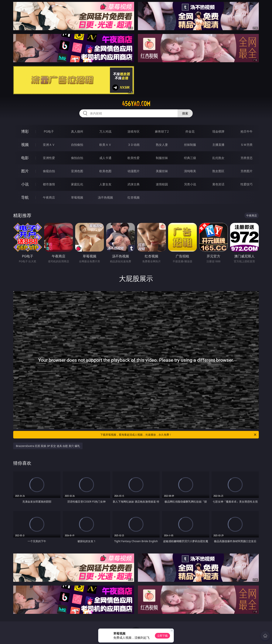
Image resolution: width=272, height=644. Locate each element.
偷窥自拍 (49, 171)
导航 (25, 197)
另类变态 (246, 158)
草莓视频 (77, 197)
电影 (25, 158)
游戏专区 (134, 131)
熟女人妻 (162, 145)
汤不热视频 (105, 197)
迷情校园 (162, 184)
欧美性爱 (134, 158)
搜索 (185, 113)
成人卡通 (105, 158)
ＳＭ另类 (246, 145)
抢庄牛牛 (246, 131)
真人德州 (77, 131)
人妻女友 (105, 184)
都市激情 (49, 184)
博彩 (25, 131)
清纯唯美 (190, 171)
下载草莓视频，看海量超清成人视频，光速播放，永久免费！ (179, 435)
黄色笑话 (218, 184)
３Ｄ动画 (134, 145)
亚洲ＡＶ (49, 145)
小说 (25, 184)
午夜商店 (49, 197)
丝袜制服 (190, 145)
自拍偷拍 (77, 145)
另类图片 (246, 171)
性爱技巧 (246, 184)
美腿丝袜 (162, 171)
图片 (25, 171)
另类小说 (190, 184)
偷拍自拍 (77, 158)
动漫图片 (134, 171)
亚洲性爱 (49, 158)
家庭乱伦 (77, 184)
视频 (25, 145)
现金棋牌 (218, 131)
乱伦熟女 (218, 158)
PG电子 (49, 131)
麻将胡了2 (162, 131)
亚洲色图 (77, 171)
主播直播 (218, 145)
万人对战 (105, 131)
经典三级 (190, 158)
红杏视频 (134, 197)
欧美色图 (105, 171)
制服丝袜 (162, 158)
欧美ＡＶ (105, 145)
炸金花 (190, 131)
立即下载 (162, 636)
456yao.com (136, 104)
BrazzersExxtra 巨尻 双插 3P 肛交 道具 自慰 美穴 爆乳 (48, 446)
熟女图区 (218, 171)
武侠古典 (134, 184)
